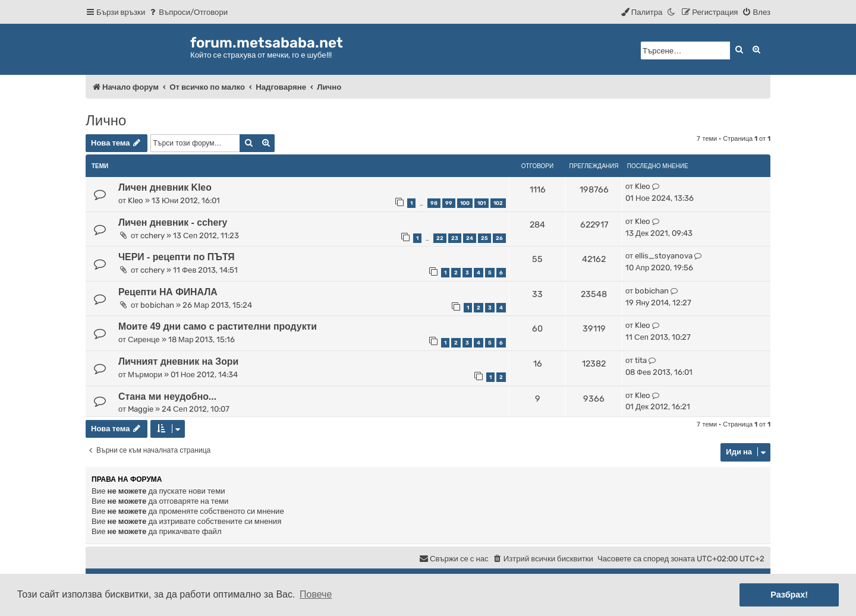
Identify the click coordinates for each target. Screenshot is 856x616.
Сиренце (144, 339)
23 (455, 238)
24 (470, 238)
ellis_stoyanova (664, 256)
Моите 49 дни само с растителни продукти (218, 326)
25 (484, 238)
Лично (106, 120)
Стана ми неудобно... (167, 397)
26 (499, 238)
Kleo (136, 200)
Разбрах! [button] (789, 595)
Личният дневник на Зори (178, 361)
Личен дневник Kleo (165, 187)
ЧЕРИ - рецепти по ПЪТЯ (177, 257)
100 (465, 203)
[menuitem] (188, 12)
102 (498, 203)
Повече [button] (316, 594)
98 (434, 203)
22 (440, 238)
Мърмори (145, 375)
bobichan (157, 305)
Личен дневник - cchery (173, 222)
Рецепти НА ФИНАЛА (168, 292)
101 (481, 203)
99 (449, 203)
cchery (152, 236)
